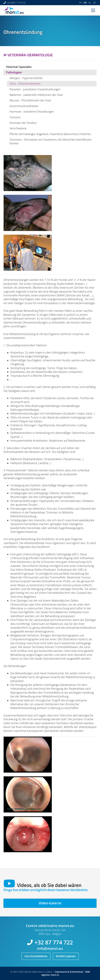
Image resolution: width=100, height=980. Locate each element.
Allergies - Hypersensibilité (26, 78)
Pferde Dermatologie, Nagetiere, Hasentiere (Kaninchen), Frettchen (50, 134)
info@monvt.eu (50, 948)
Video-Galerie (50, 903)
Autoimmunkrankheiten (24, 106)
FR (81, 3)
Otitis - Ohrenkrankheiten (25, 84)
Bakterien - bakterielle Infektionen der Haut (36, 95)
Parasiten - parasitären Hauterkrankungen (35, 89)
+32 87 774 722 (54, 942)
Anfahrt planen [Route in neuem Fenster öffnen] (66, 956)
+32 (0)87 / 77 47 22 (16, 3)
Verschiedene (18, 128)
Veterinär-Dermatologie (30, 55)
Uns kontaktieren (36, 956)
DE (85, 3)
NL (90, 3)
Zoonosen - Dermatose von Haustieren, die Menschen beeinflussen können (51, 141)
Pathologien (14, 72)
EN (94, 3)
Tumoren (15, 117)
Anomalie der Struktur (23, 123)
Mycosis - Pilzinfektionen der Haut (30, 100)
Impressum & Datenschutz (69, 972)
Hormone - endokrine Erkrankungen (32, 112)
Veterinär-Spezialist (19, 67)
